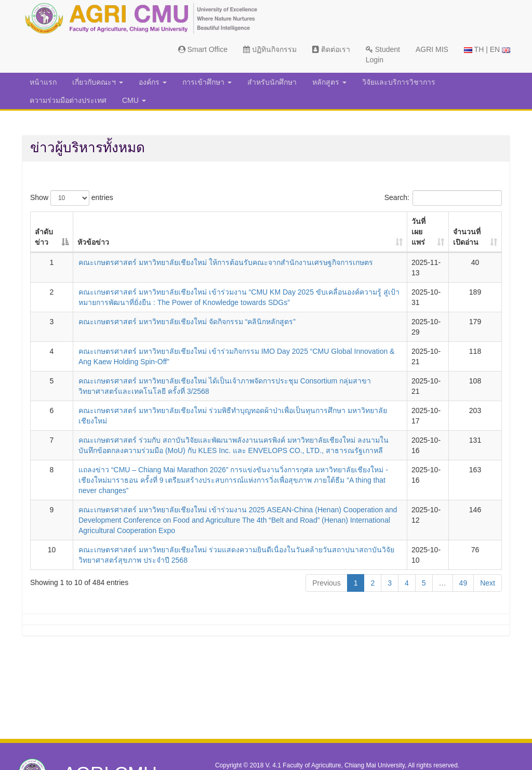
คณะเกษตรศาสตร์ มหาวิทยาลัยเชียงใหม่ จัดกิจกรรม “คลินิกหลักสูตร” (187, 322)
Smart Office (203, 49)
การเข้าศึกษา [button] (207, 82)
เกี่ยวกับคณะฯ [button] (98, 82)
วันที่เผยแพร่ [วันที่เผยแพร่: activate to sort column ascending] (418, 232)
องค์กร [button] (153, 82)
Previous (326, 583)
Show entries (72, 198)
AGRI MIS (432, 49)
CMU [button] (134, 100)
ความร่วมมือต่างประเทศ (68, 100)
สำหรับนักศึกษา (272, 82)
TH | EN (487, 49)
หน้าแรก (43, 82)
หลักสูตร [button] (329, 82)
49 (463, 583)
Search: (443, 198)
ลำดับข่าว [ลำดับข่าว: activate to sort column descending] (44, 237)
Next (488, 583)
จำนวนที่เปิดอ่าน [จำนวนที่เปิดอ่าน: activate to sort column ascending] (467, 237)
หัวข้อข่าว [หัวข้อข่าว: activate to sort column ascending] (93, 242)
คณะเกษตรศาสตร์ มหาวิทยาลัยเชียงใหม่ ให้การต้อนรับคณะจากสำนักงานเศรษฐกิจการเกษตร (226, 262)
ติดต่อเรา (331, 49)
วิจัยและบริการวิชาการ (399, 82)
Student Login (383, 55)
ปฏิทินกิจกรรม (270, 49)
